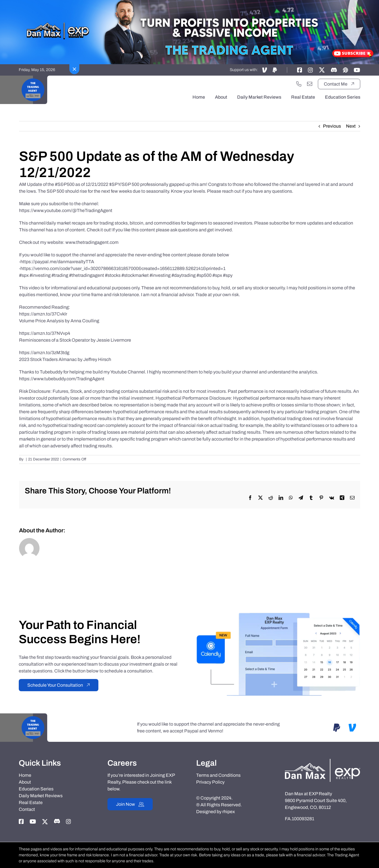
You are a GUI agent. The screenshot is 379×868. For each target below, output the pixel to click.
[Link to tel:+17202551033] (299, 84)
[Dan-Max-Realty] (322, 761)
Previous (332, 126)
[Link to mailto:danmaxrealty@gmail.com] (310, 84)
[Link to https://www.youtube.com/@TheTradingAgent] (357, 70)
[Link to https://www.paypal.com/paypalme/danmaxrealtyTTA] (275, 70)
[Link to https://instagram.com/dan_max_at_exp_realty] (310, 70)
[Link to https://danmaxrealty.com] (345, 70)
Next (351, 126)
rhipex (229, 812)
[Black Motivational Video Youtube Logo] (33, 78)
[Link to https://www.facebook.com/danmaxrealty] (300, 70)
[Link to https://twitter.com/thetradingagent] (322, 70)
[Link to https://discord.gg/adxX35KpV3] (334, 70)
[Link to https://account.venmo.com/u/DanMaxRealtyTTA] (265, 70)
